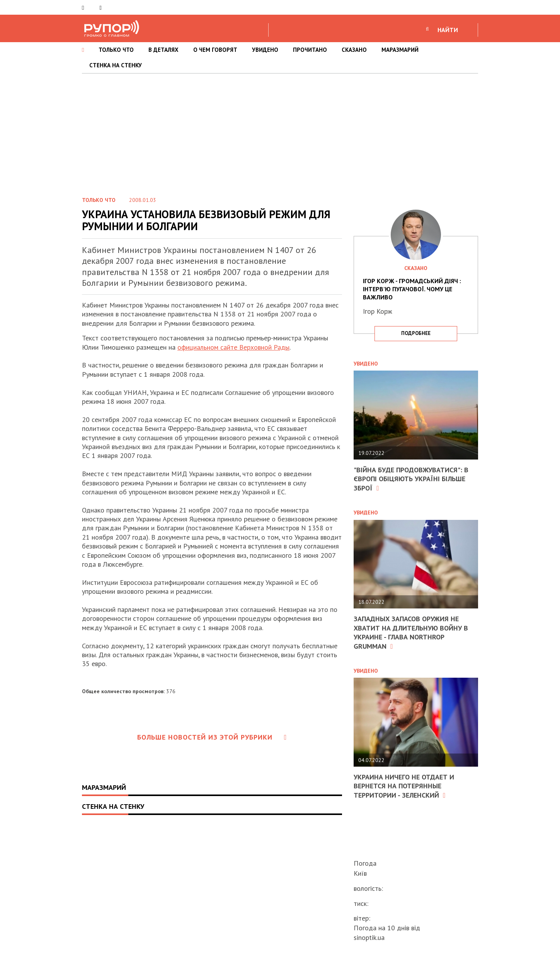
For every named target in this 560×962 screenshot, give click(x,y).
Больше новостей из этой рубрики (212, 737)
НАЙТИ (448, 30)
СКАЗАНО (354, 50)
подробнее (416, 333)
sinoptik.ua (369, 937)
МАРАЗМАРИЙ (400, 50)
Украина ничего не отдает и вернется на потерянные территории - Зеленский (404, 786)
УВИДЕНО (265, 50)
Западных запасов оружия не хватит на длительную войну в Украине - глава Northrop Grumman (411, 632)
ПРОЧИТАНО (310, 50)
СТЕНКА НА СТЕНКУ (116, 65)
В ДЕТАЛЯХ (163, 50)
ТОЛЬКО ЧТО (116, 50)
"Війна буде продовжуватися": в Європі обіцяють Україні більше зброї (411, 479)
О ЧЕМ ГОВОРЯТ (215, 50)
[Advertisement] (280, 132)
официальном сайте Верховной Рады (233, 347)
